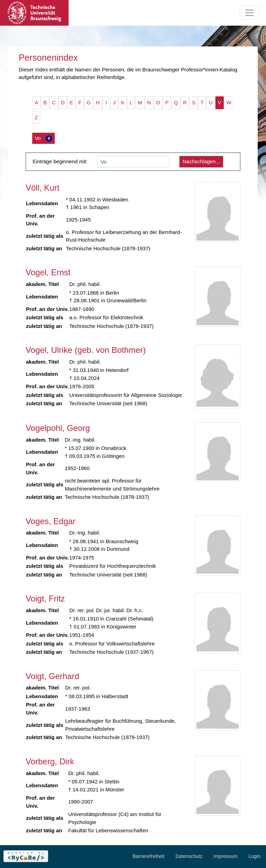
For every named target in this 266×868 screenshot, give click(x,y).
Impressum (226, 856)
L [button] (131, 102)
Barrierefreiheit (149, 856)
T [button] (202, 102)
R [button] (185, 102)
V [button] (220, 102)
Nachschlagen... (201, 161)
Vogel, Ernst (48, 272)
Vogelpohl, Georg (58, 428)
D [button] (63, 102)
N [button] (149, 102)
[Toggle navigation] (249, 13)
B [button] (45, 102)
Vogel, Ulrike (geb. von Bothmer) (86, 350)
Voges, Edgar (51, 521)
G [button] (89, 102)
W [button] (229, 102)
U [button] (211, 102)
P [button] (167, 102)
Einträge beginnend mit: (60, 161)
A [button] (36, 102)
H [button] (98, 102)
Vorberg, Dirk (50, 761)
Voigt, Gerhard (52, 676)
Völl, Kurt (42, 188)
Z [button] (36, 117)
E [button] (71, 102)
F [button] (80, 102)
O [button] (158, 102)
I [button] (106, 102)
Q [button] (176, 102)
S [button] (194, 102)
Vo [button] (43, 138)
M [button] (140, 102)
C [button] (54, 102)
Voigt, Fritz (45, 598)
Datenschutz (189, 856)
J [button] (114, 102)
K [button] (123, 102)
